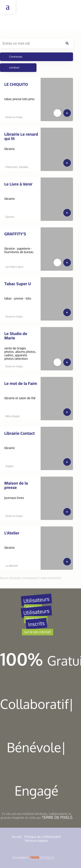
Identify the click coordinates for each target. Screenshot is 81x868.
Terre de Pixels (57, 817)
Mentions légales (37, 841)
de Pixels (42, 857)
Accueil (17, 837)
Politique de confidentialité (43, 837)
